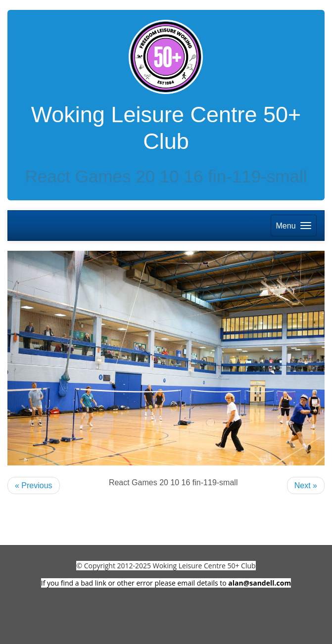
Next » (306, 485)
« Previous (34, 485)
